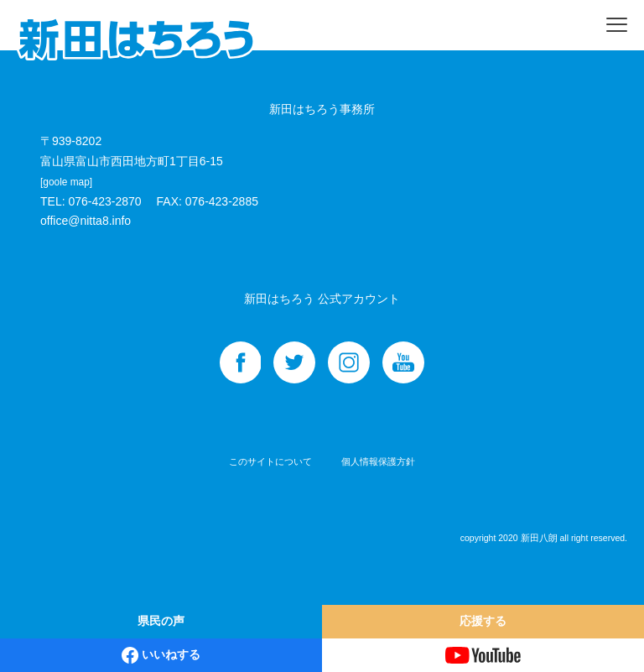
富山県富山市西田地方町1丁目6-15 (132, 171)
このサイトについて (270, 461)
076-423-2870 (104, 201)
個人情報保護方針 (378, 461)
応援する (483, 621)
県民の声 (161, 621)
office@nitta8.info (86, 221)
